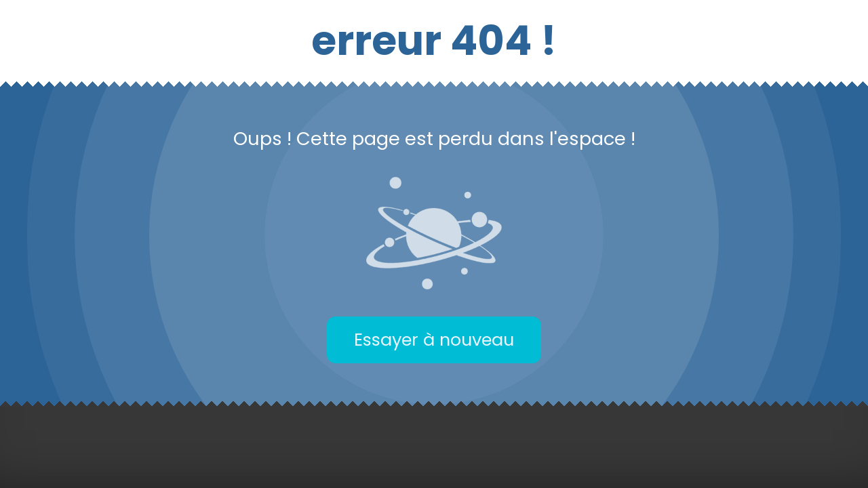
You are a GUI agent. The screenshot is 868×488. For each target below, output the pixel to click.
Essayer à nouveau (434, 340)
